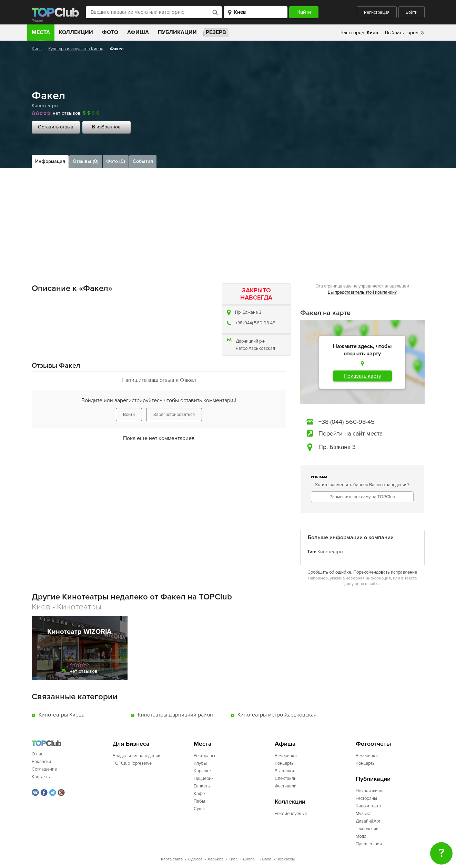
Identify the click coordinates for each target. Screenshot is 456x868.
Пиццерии (204, 778)
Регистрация (377, 12)
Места (41, 32)
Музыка (364, 814)
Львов (266, 859)
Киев (37, 49)
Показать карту (362, 376)
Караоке (202, 771)
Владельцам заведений (136, 756)
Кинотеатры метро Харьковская (277, 715)
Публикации (177, 32)
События (143, 161)
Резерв (216, 32)
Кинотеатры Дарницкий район (175, 715)
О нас (37, 754)
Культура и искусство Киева (76, 49)
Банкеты (202, 786)
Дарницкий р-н (251, 341)
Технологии (367, 829)
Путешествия (369, 844)
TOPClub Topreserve (132, 763)
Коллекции (76, 32)
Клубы (200, 763)
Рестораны (204, 756)
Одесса (195, 859)
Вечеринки (286, 756)
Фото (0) (116, 161)
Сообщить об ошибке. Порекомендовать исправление (362, 572)
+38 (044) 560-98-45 (255, 323)
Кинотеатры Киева (62, 715)
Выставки (284, 771)
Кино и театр (368, 806)
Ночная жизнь (370, 791)
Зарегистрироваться (174, 415)
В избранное (106, 127)
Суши (199, 809)
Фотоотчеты (373, 744)
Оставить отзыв (56, 127)
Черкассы (286, 859)
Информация (50, 161)
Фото (110, 32)
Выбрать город (402, 33)
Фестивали (286, 786)
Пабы (199, 801)
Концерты (285, 763)
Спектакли (286, 778)
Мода (361, 836)
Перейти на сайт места (351, 433)
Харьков (215, 859)
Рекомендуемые (291, 814)
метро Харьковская (255, 348)
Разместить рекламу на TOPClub (362, 497)
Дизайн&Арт (368, 821)
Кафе (199, 794)
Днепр (249, 859)
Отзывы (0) (86, 161)
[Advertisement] (228, 220)
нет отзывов (67, 113)
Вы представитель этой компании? (362, 292)
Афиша (138, 32)
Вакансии (41, 762)
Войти (412, 12)
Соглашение (44, 769)
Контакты (41, 777)
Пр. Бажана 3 (248, 312)
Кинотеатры (45, 106)
